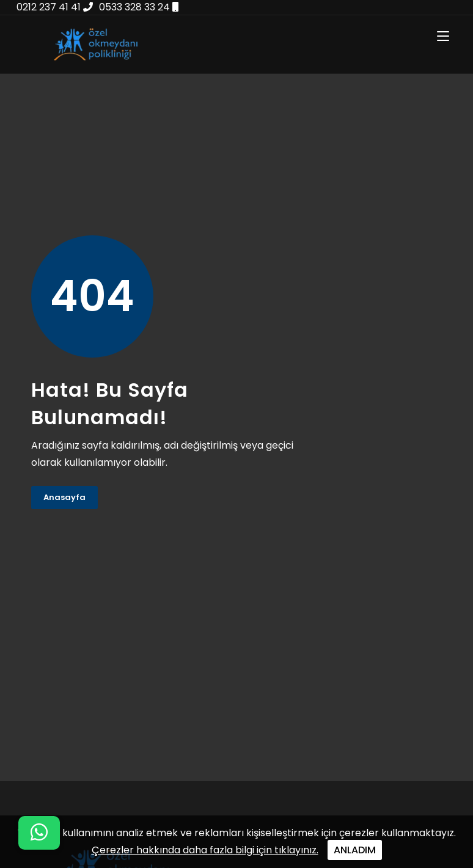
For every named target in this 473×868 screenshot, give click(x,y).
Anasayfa (64, 497)
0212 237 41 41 (55, 7)
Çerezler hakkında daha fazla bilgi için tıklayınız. (205, 850)
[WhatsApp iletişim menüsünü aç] (39, 833)
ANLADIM (355, 850)
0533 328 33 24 (139, 7)
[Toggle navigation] (443, 37)
